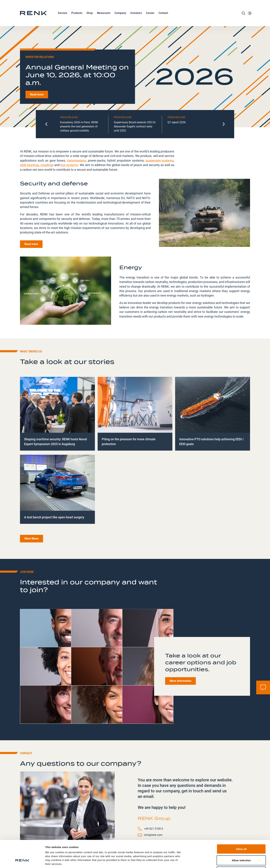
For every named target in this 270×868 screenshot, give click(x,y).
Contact (163, 13)
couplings (47, 139)
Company (120, 13)
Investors (136, 13)
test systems (69, 139)
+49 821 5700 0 (154, 803)
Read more (37, 68)
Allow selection (241, 837)
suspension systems (160, 134)
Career (150, 13)
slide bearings (29, 139)
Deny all (241, 848)
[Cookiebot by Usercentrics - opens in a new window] (22, 861)
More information (180, 655)
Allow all (241, 826)
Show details (181, 861)
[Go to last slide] (46, 98)
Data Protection (55, 848)
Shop (90, 13)
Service (63, 13)
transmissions (76, 134)
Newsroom (104, 13)
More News (32, 512)
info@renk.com (153, 809)
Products (77, 13)
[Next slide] (224, 98)
